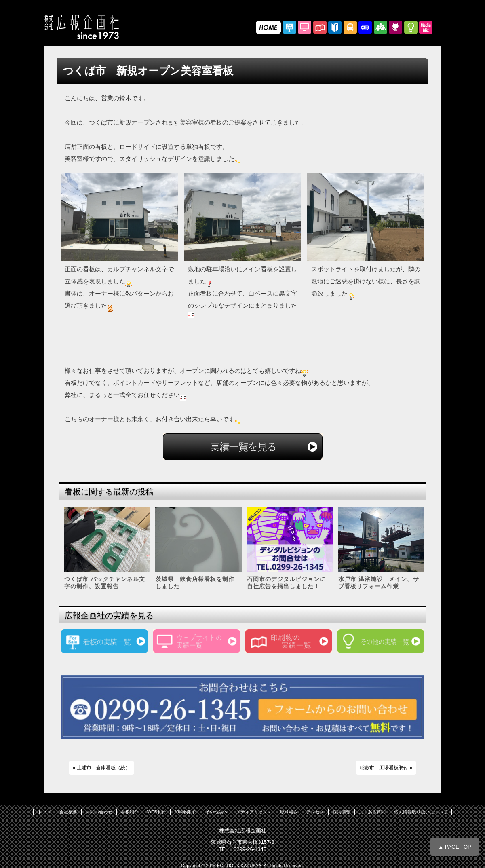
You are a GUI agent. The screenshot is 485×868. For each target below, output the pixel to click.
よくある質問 (372, 812)
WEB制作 (157, 812)
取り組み (289, 812)
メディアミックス (254, 812)
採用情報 (342, 812)
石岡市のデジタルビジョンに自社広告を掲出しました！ (286, 583)
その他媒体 (216, 812)
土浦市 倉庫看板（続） (103, 768)
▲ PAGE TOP (455, 847)
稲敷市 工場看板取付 (384, 768)
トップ (44, 812)
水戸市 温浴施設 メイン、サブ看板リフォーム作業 (379, 583)
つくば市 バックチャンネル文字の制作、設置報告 (105, 583)
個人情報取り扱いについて (421, 812)
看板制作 (130, 812)
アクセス (315, 812)
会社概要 (68, 812)
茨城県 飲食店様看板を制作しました (195, 583)
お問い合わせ (99, 812)
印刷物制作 (186, 812)
